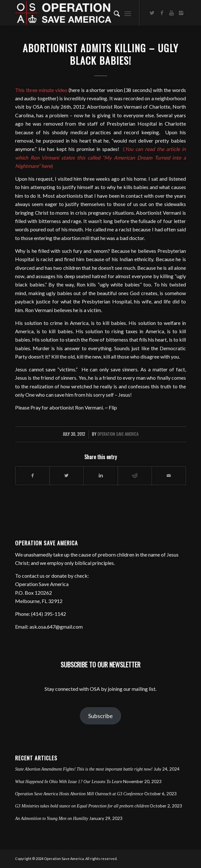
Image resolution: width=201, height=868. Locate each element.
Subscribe (100, 716)
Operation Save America (118, 434)
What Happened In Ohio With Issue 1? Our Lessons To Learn (69, 782)
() (100, 157)
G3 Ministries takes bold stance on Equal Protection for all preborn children (82, 806)
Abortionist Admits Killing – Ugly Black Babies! (101, 54)
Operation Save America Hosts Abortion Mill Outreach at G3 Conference (79, 794)
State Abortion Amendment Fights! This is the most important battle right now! (84, 769)
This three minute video (41, 90)
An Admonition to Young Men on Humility (52, 818)
